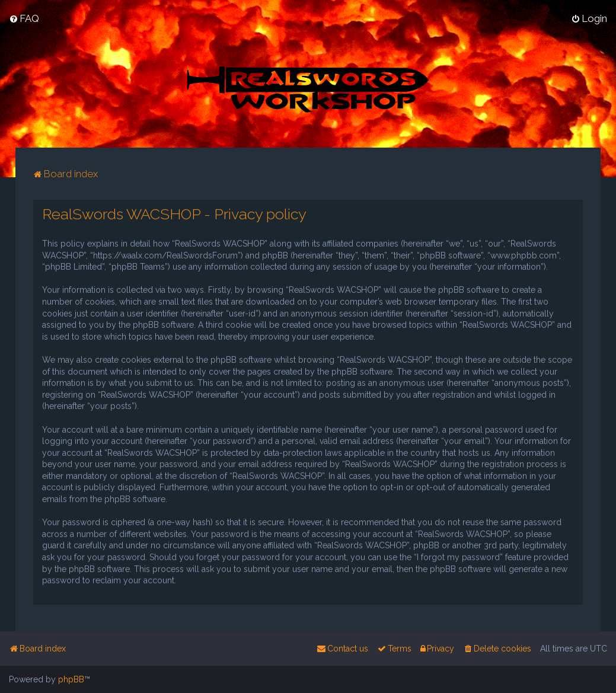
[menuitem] (24, 18)
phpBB (71, 679)
